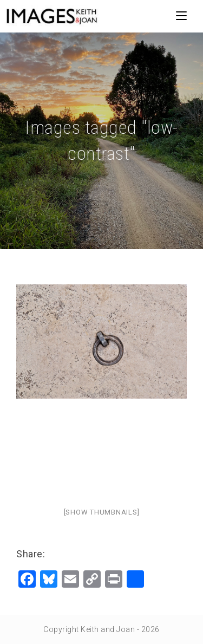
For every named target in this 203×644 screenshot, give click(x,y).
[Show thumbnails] (102, 512)
